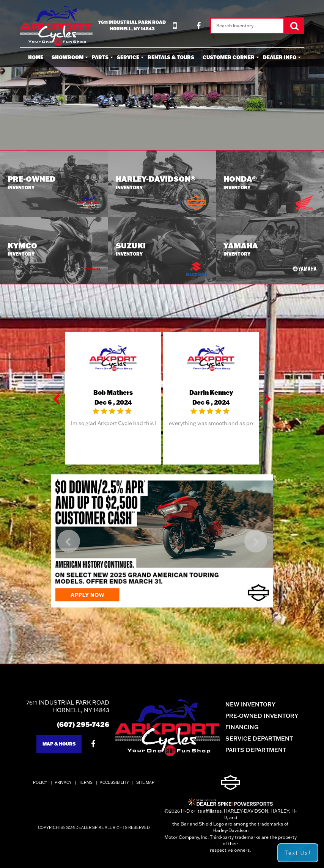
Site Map (145, 782)
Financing (242, 727)
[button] (57, 399)
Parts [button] (100, 57)
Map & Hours (59, 744)
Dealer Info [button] (280, 57)
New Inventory (250, 704)
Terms (86, 782)
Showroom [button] (68, 57)
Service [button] (128, 57)
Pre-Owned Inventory (262, 716)
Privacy (63, 782)
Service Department (259, 739)
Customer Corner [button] (229, 57)
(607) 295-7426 (83, 724)
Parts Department (256, 750)
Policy (40, 782)
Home (36, 57)
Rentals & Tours (171, 57)
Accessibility (114, 782)
